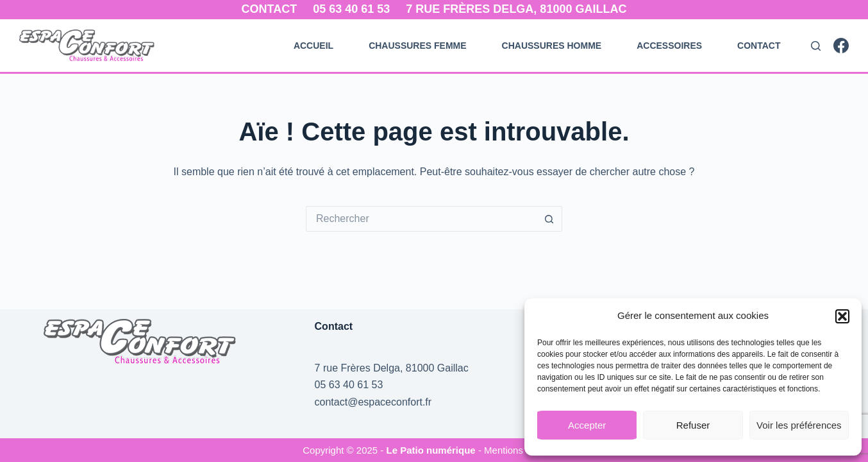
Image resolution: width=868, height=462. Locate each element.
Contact (270, 9)
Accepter (587, 425)
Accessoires (669, 46)
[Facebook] (841, 46)
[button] (842, 316)
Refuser (693, 425)
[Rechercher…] (421, 219)
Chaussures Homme (552, 46)
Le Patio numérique (432, 450)
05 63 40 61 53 (351, 9)
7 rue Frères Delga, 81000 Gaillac (516, 9)
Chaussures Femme (417, 46)
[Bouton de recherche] (549, 219)
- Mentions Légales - (522, 450)
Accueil (313, 46)
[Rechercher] (816, 46)
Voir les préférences (799, 425)
